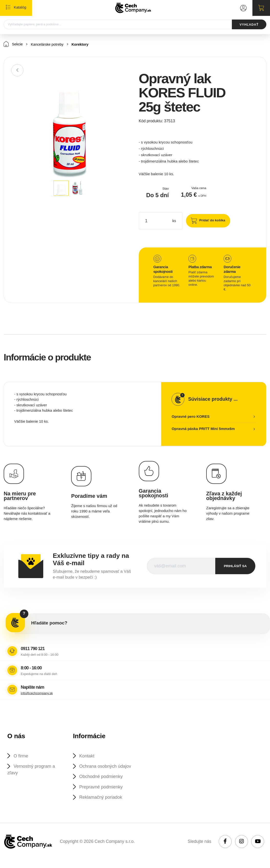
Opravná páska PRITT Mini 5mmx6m (203, 429)
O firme (21, 756)
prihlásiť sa (235, 566)
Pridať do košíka (211, 220)
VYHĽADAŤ (249, 25)
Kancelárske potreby (48, 45)
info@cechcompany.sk (37, 693)
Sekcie (13, 44)
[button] (123, 87)
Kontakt (87, 756)
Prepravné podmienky (102, 794)
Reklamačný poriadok (101, 805)
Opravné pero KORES (190, 417)
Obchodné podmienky (102, 784)
